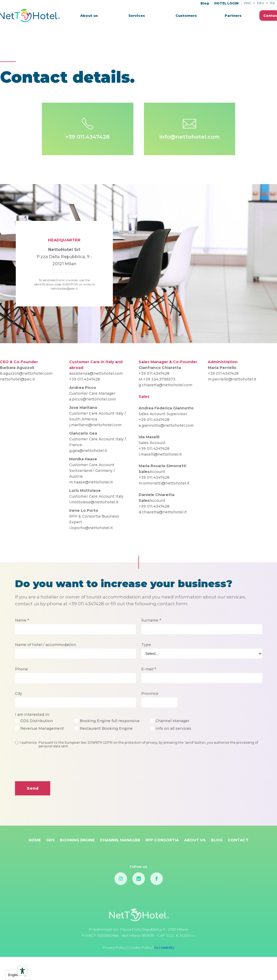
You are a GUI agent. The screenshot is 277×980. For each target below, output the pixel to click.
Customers (186, 15)
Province (150, 694)
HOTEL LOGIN (226, 3)
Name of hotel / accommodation (46, 645)
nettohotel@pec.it (17, 379)
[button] (137, 15)
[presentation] (55, 769)
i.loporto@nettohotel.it (91, 528)
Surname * (151, 620)
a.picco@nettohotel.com (92, 399)
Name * (22, 620)
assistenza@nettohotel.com (96, 373)
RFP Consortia (162, 840)
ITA (272, 3)
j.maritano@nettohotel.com (95, 425)
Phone (21, 669)
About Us (195, 840)
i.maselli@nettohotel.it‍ (160, 454)
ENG (248, 3)
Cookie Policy (140, 947)
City (19, 694)
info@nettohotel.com (190, 137)
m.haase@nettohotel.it (91, 482)
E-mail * (149, 669)
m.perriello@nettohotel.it (232, 379)
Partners (233, 15)
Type (146, 645)
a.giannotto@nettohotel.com (166, 425)
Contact (238, 840)
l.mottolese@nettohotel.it (94, 502)
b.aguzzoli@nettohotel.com (26, 373)
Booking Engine (77, 840)
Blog (205, 3)
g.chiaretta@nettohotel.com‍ (165, 385)
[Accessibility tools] (22, 971)
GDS (50, 840)
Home (35, 840)
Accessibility (164, 947)
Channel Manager (120, 840)
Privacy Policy (115, 947)
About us (89, 15)
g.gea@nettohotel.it (88, 451)
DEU (261, 3)
